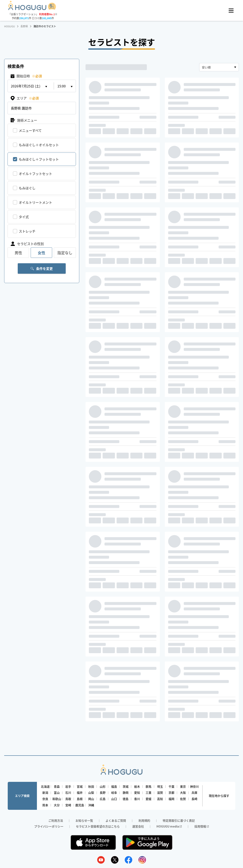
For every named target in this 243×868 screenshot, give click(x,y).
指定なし (65, 253)
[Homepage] (32, 9)
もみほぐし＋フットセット (39, 159)
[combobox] (219, 67)
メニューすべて (30, 130)
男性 (18, 253)
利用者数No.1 (47, 14)
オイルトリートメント (35, 202)
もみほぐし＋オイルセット (39, 145)
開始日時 (26, 76)
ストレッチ (27, 231)
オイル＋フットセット (35, 174)
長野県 (24, 26)
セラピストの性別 (27, 244)
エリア (25, 98)
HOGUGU (10, 26)
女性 (42, 253)
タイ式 (24, 217)
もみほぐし (27, 188)
